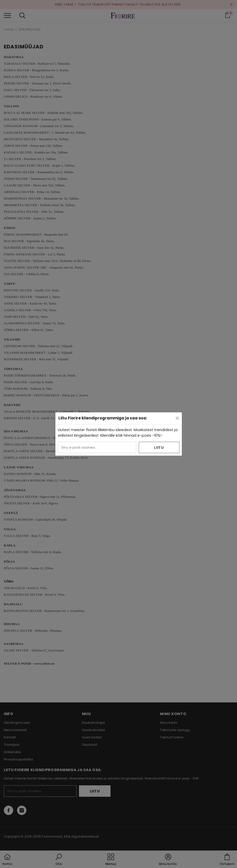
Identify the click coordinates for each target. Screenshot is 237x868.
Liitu (159, 448)
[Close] (177, 418)
